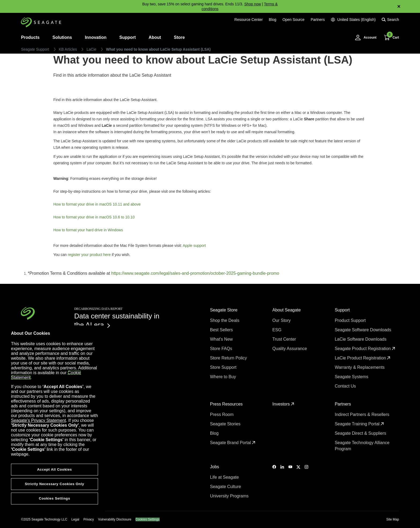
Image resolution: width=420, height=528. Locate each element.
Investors (283, 404)
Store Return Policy (229, 358)
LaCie (91, 49)
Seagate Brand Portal (233, 443)
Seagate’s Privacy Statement (38, 420)
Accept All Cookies (54, 469)
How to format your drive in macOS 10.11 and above (97, 204)
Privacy (89, 519)
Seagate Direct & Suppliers (361, 433)
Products (30, 37)
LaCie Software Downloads (361, 339)
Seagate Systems (352, 377)
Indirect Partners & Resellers (363, 414)
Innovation (96, 37)
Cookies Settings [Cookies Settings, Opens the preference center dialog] (55, 498)
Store (179, 37)
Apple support (194, 246)
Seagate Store (224, 310)
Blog (273, 20)
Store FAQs (222, 349)
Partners (318, 20)
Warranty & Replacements (360, 367)
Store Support (224, 367)
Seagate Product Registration (365, 349)
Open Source (293, 20)
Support (128, 37)
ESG (277, 330)
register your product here (89, 255)
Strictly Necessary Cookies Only (55, 484)
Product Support (351, 320)
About (155, 37)
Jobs (215, 467)
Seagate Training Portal (359, 424)
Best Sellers (222, 330)
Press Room (222, 414)
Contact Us (346, 386)
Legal (75, 519)
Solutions (62, 37)
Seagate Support (35, 49)
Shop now (253, 4)
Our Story (282, 320)
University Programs (230, 496)
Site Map (393, 519)
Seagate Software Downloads (364, 330)
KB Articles (68, 49)
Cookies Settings (148, 519)
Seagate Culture (226, 487)
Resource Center (249, 20)
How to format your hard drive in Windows (88, 230)
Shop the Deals (226, 320)
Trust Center (285, 339)
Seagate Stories (226, 424)
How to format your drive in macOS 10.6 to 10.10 (94, 217)
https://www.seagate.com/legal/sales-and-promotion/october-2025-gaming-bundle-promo (195, 273)
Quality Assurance (290, 349)
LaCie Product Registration (363, 358)
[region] (55, 420)
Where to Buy (224, 377)
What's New (222, 339)
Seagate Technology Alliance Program (362, 446)
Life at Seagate (225, 477)
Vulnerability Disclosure (115, 519)
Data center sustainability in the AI (117, 320)
